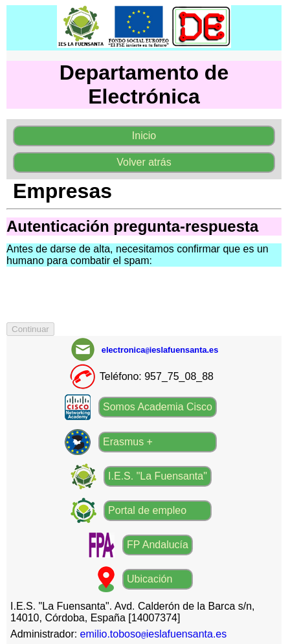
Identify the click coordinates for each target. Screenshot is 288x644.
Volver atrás (144, 162)
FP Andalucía (158, 545)
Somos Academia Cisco (158, 407)
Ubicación (150, 579)
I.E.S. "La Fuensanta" (158, 476)
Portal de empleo (147, 510)
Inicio (144, 136)
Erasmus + (128, 442)
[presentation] (105, 297)
